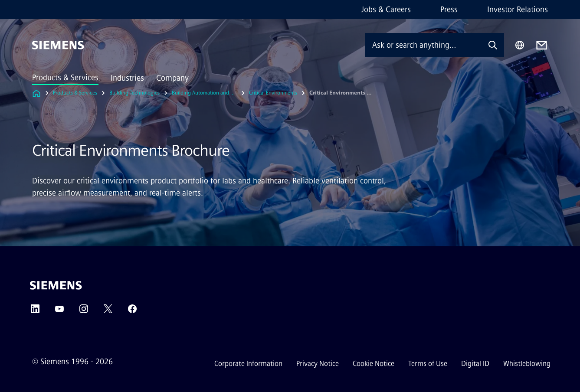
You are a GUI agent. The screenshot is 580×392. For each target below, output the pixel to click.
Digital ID (475, 364)
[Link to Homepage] (36, 93)
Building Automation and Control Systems (204, 93)
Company (172, 78)
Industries (127, 78)
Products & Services (65, 78)
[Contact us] (542, 45)
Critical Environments (273, 93)
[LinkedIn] (35, 312)
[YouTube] (59, 312)
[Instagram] (84, 312)
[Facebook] (132, 312)
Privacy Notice (318, 364)
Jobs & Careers (386, 10)
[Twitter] (108, 312)
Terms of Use (428, 364)
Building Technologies (134, 93)
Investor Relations (518, 10)
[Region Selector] (520, 45)
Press (449, 10)
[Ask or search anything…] (423, 45)
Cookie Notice (374, 364)
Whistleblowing (527, 364)
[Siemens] (58, 45)
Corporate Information (248, 364)
